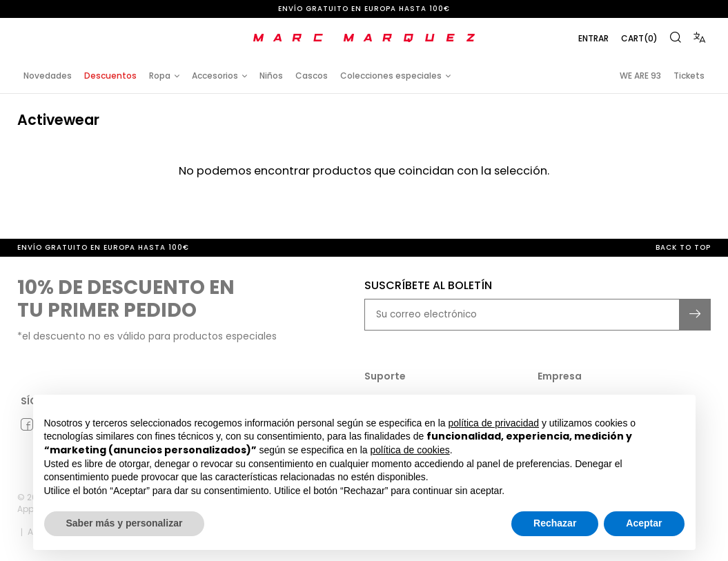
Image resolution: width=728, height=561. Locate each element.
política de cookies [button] (410, 450)
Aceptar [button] (644, 523)
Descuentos (110, 76)
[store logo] (364, 38)
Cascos (312, 76)
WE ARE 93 (640, 76)
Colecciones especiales (391, 76)
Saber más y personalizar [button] (125, 523)
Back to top (683, 247)
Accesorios (215, 76)
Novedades (48, 76)
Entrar (593, 38)
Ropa (160, 76)
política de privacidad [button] (493, 423)
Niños (271, 76)
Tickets (689, 76)
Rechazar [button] (555, 523)
